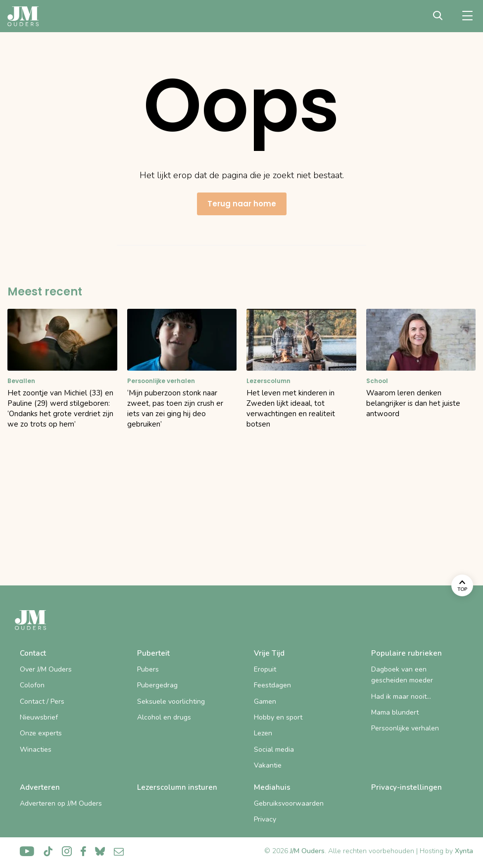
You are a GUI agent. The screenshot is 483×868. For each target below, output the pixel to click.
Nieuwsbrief (39, 717)
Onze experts (41, 733)
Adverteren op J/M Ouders (61, 803)
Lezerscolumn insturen (177, 787)
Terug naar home (242, 204)
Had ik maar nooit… (401, 697)
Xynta (464, 851)
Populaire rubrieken (407, 653)
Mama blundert (395, 712)
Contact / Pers (42, 701)
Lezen (263, 733)
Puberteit (153, 653)
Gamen (265, 701)
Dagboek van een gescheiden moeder (402, 675)
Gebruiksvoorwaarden (289, 803)
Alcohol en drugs (164, 717)
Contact (33, 653)
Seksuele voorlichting (171, 701)
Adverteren (40, 787)
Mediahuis (272, 787)
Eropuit (265, 669)
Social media (274, 749)
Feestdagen (272, 685)
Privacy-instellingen (407, 787)
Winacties (36, 749)
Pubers (148, 669)
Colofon (32, 685)
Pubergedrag (157, 685)
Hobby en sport (278, 717)
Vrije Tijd (269, 653)
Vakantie (268, 765)
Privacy (265, 819)
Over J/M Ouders (46, 669)
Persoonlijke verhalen (405, 728)
